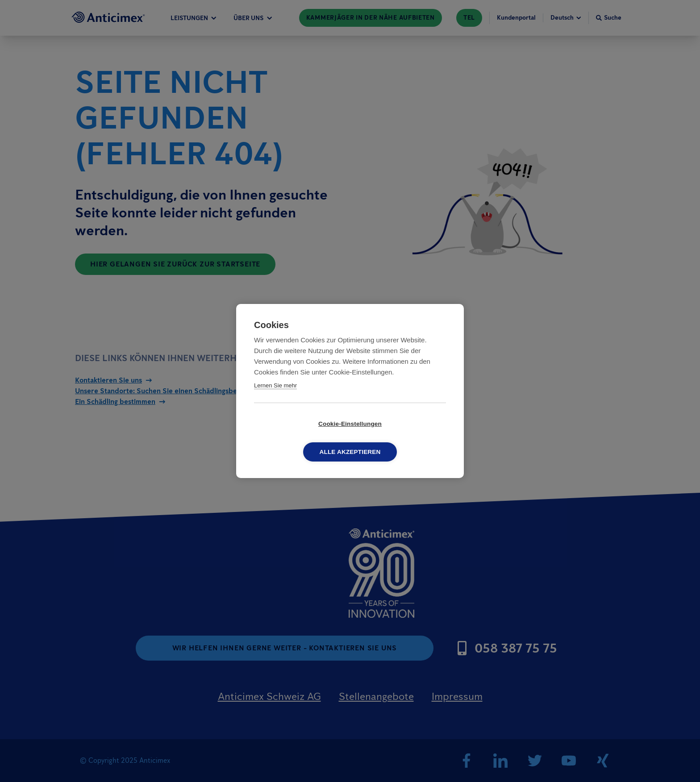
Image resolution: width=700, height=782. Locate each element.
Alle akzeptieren (402, 438)
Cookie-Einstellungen (299, 438)
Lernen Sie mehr (275, 400)
